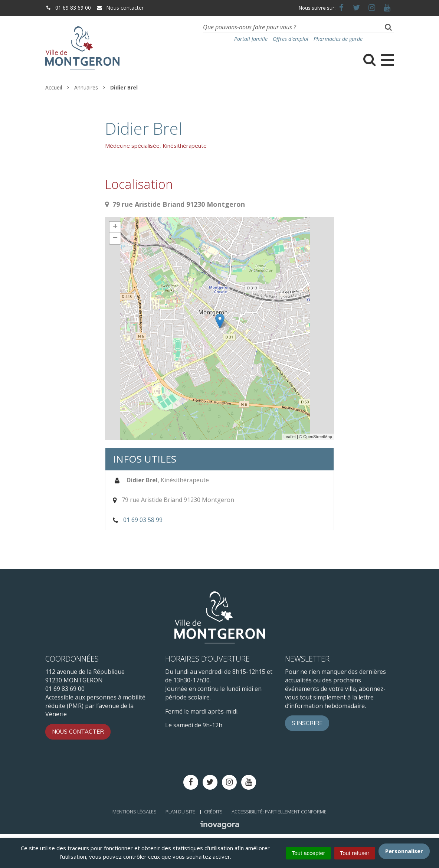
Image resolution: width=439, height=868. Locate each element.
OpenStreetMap (318, 437)
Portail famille (251, 39)
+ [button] (115, 227)
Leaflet (290, 437)
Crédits (213, 812)
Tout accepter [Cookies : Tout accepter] (308, 853)
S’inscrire (307, 723)
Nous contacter (120, 8)
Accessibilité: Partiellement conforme (279, 812)
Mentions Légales (135, 812)
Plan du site (180, 812)
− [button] (115, 238)
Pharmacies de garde (338, 39)
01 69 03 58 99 (143, 520)
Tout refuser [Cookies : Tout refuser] (355, 853)
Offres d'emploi (291, 39)
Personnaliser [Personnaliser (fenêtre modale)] (404, 851)
